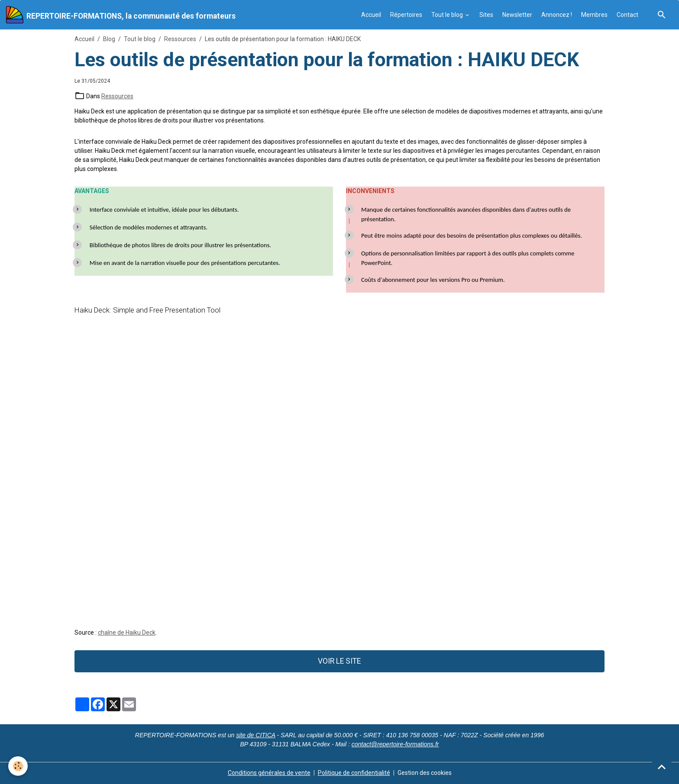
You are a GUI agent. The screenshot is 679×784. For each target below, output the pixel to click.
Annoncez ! (557, 15)
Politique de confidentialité (354, 773)
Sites (486, 15)
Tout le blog (448, 15)
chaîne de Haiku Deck (127, 632)
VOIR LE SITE (339, 661)
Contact (627, 15)
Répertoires (406, 15)
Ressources (180, 39)
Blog (109, 39)
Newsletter (517, 15)
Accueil (371, 15)
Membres (594, 15)
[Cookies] (18, 766)
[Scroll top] (662, 767)
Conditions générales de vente (269, 773)
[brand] (121, 15)
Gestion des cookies (425, 773)
